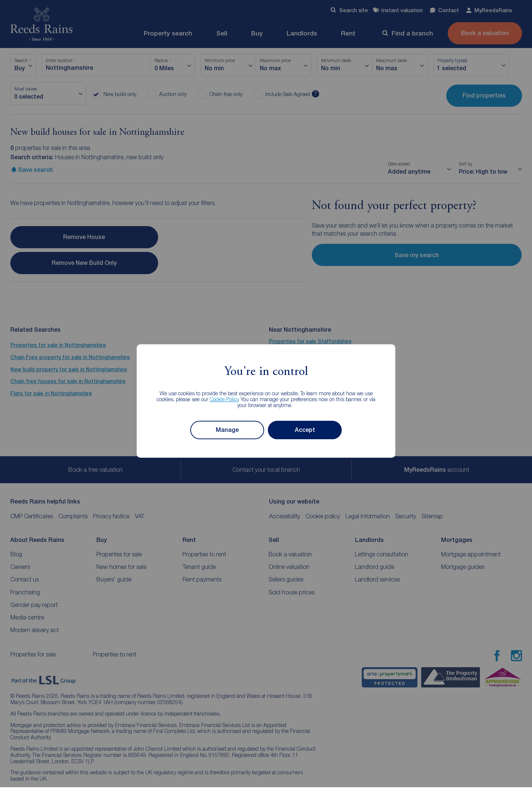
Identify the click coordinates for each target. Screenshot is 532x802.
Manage (227, 430)
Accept (305, 430)
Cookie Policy (224, 399)
